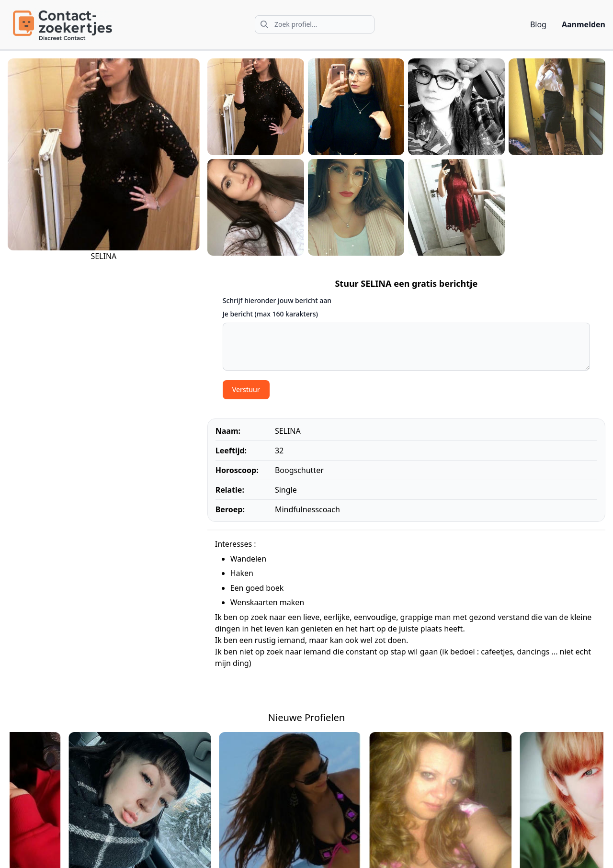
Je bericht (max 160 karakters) (270, 314)
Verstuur (246, 389)
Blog (538, 24)
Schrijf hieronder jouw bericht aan (277, 300)
